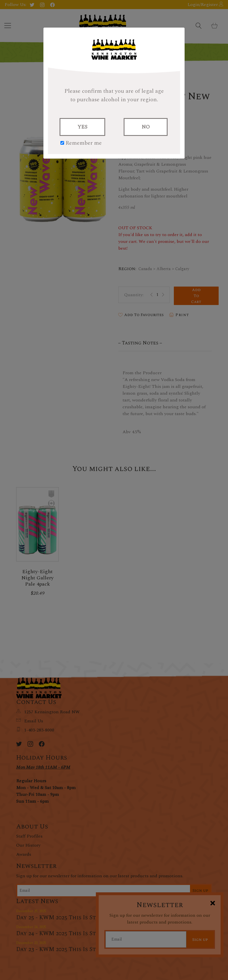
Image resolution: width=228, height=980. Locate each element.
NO (146, 127)
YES (82, 127)
